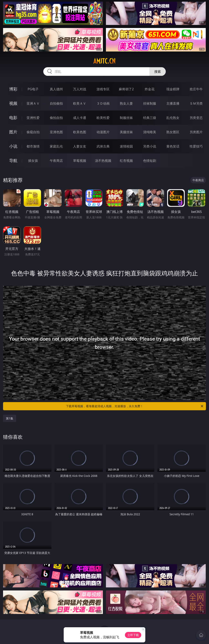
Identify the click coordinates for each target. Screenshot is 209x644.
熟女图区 (173, 132)
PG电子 (33, 89)
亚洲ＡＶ (33, 103)
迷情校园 (126, 146)
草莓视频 (80, 161)
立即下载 (133, 635)
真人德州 (56, 89)
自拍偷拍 (56, 103)
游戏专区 (103, 89)
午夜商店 (56, 161)
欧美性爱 (103, 118)
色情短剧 (150, 161)
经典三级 (150, 118)
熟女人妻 (126, 103)
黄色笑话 (173, 146)
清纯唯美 (150, 132)
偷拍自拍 (56, 118)
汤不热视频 (103, 161)
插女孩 (33, 161)
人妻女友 (80, 146)
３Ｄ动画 (103, 103)
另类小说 (150, 146)
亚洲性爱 (33, 118)
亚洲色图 (56, 132)
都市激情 (33, 146)
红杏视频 (126, 161)
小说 (13, 146)
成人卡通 (80, 118)
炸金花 (150, 89)
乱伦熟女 (173, 118)
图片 (13, 132)
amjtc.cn (104, 61)
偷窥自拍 (33, 132)
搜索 (158, 72)
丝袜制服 (150, 103)
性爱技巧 (196, 146)
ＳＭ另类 (196, 103)
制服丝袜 (126, 118)
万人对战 (80, 89)
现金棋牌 (173, 89)
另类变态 (196, 118)
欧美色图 (80, 132)
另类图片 (196, 132)
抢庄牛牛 (196, 89)
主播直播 (173, 103)
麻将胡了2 (126, 89)
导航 (13, 160)
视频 (13, 103)
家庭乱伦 (56, 146)
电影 (13, 118)
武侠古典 (103, 146)
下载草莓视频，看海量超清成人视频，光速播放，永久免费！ (135, 406)
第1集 (10, 418)
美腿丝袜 (126, 132)
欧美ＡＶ (80, 103)
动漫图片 (103, 132)
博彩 (13, 89)
